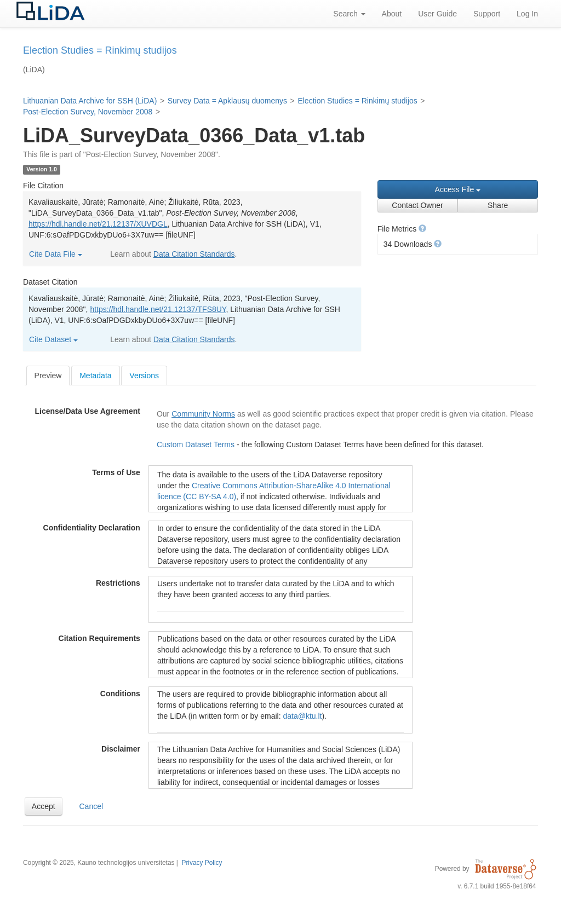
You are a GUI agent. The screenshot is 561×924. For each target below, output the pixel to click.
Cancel (91, 806)
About (392, 14)
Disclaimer (121, 749)
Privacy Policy (202, 863)
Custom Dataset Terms (197, 444)
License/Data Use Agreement (87, 411)
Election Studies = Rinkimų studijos (357, 101)
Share (498, 205)
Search (349, 14)
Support (487, 14)
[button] (422, 228)
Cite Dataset (53, 339)
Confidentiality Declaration (92, 528)
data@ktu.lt (302, 716)
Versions (144, 376)
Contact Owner (417, 205)
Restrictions (118, 583)
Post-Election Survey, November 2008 (88, 112)
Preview (48, 376)
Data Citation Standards (194, 254)
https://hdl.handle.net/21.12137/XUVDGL (98, 224)
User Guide (437, 14)
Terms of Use (116, 472)
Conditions (120, 694)
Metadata (95, 376)
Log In (527, 14)
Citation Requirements (99, 638)
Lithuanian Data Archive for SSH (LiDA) (90, 101)
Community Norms (203, 414)
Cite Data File (56, 254)
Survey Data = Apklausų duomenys (227, 101)
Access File (458, 189)
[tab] (48, 376)
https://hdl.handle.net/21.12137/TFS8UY (158, 309)
